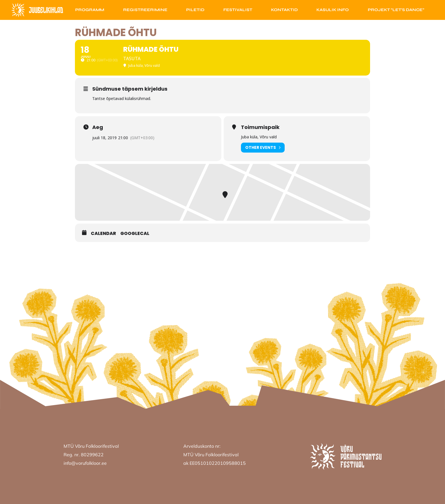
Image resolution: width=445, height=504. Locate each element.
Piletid (195, 10)
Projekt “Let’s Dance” (396, 10)
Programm (90, 10)
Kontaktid (284, 10)
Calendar (103, 234)
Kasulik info (333, 10)
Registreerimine (145, 10)
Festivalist (238, 10)
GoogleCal (135, 234)
